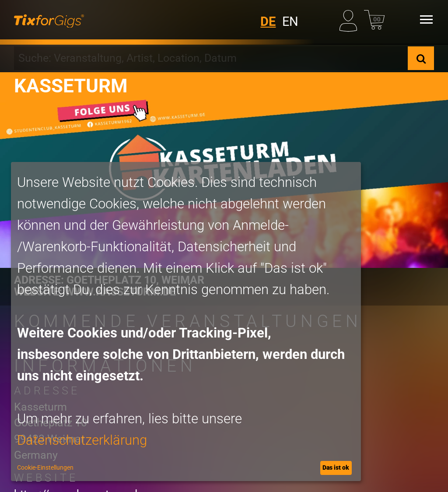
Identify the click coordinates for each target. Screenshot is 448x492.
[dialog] (186, 322)
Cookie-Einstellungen (45, 467)
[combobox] (211, 58)
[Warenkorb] (374, 19)
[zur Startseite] (49, 20)
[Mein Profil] (350, 19)
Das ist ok (336, 467)
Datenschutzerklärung (82, 440)
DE (268, 21)
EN (290, 21)
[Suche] (421, 58)
